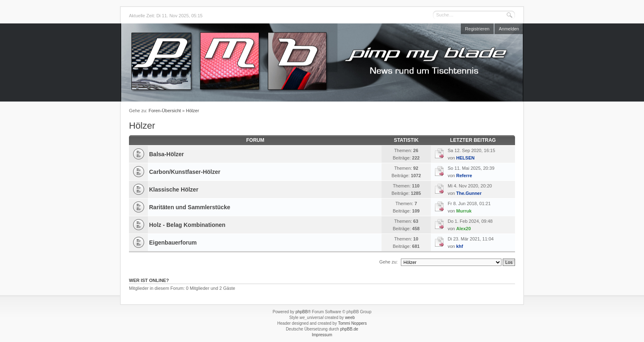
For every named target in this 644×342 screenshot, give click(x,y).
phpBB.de (349, 329)
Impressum (322, 335)
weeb (350, 318)
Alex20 (463, 229)
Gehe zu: (388, 262)
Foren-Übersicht (165, 111)
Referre (464, 176)
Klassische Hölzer (174, 189)
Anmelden (509, 29)
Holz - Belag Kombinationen (187, 225)
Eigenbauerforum (173, 243)
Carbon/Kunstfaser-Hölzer (185, 172)
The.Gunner (469, 193)
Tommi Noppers (352, 323)
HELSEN (466, 158)
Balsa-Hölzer (167, 154)
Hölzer (193, 111)
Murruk (464, 211)
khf (460, 246)
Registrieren (477, 29)
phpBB (301, 312)
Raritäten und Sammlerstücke (190, 207)
